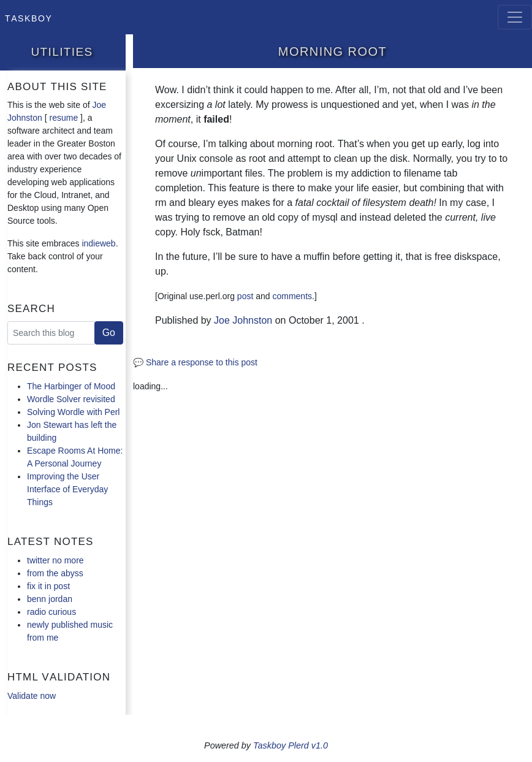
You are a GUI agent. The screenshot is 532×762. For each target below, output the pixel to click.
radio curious (51, 612)
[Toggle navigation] (515, 17)
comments (292, 296)
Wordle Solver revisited (71, 399)
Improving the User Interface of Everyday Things (67, 489)
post (245, 296)
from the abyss (55, 573)
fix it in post (48, 586)
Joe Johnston (243, 320)
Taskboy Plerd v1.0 (291, 745)
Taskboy (28, 17)
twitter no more (55, 560)
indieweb (98, 243)
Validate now (32, 696)
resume (64, 118)
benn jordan (50, 599)
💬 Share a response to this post (195, 362)
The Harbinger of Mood (71, 386)
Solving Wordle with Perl (73, 412)
